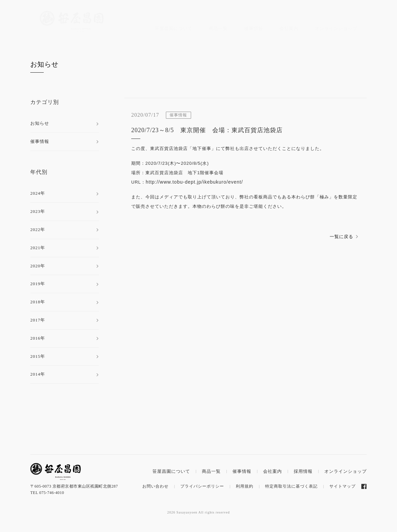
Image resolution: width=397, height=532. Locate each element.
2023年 (38, 211)
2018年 (38, 302)
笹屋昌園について (174, 28)
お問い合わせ (155, 486)
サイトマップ (342, 486)
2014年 (38, 374)
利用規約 (245, 486)
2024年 (38, 193)
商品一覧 (218, 28)
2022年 (38, 230)
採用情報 (303, 471)
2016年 (38, 338)
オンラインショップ (336, 28)
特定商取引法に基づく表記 (291, 486)
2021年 (38, 248)
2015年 (38, 356)
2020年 (38, 266)
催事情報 (254, 28)
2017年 (38, 320)
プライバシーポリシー (202, 486)
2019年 (38, 284)
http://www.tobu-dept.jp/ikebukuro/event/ (194, 182)
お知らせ (44, 64)
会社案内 (289, 28)
